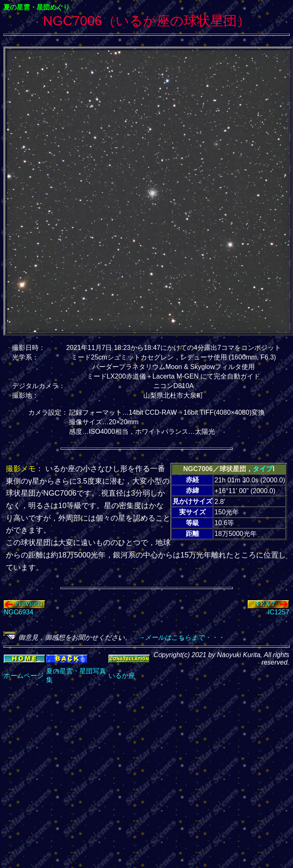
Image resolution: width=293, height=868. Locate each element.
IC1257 (268, 609)
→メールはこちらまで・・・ (178, 637)
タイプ (263, 469)
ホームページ (24, 676)
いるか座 (122, 676)
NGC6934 (25, 609)
